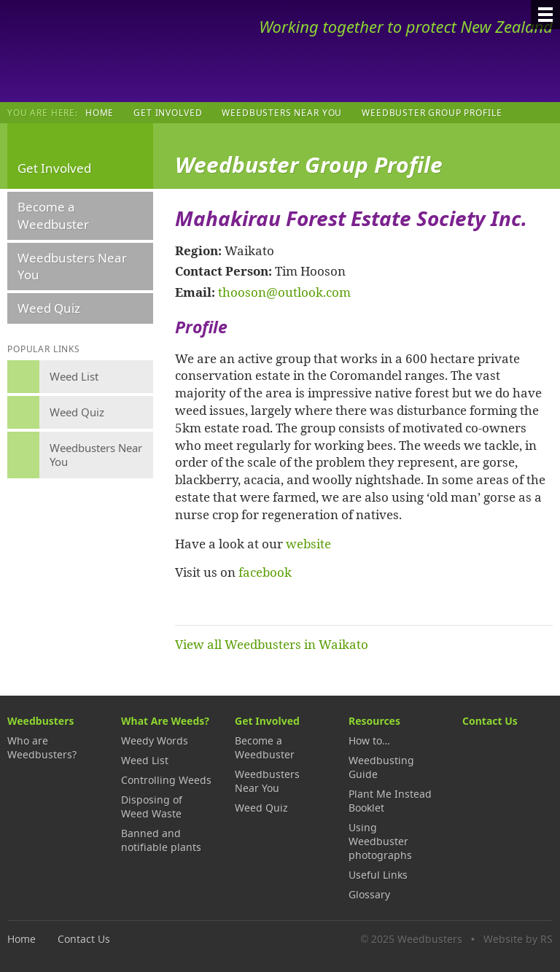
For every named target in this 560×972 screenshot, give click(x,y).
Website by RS (518, 939)
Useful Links (378, 875)
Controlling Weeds (166, 780)
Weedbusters (115, 51)
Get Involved (168, 112)
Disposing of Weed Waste (152, 806)
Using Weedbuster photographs (380, 841)
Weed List (145, 760)
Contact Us (490, 721)
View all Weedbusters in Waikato (272, 644)
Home (100, 112)
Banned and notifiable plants (161, 840)
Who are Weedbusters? (42, 747)
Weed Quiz (49, 308)
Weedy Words (155, 740)
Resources (374, 721)
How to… (369, 740)
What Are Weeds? (165, 721)
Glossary (369, 894)
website (308, 543)
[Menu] (545, 15)
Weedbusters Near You (282, 112)
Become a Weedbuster (53, 215)
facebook (265, 572)
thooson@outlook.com (284, 292)
